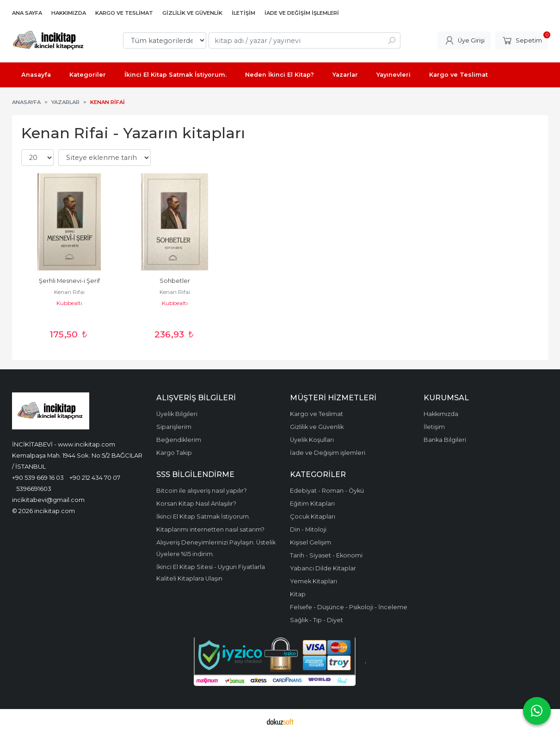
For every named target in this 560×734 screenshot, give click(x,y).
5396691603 (34, 489)
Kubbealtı (69, 303)
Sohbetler (175, 281)
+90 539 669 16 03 (38, 477)
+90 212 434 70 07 (95, 477)
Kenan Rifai (69, 292)
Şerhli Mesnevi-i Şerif (69, 281)
